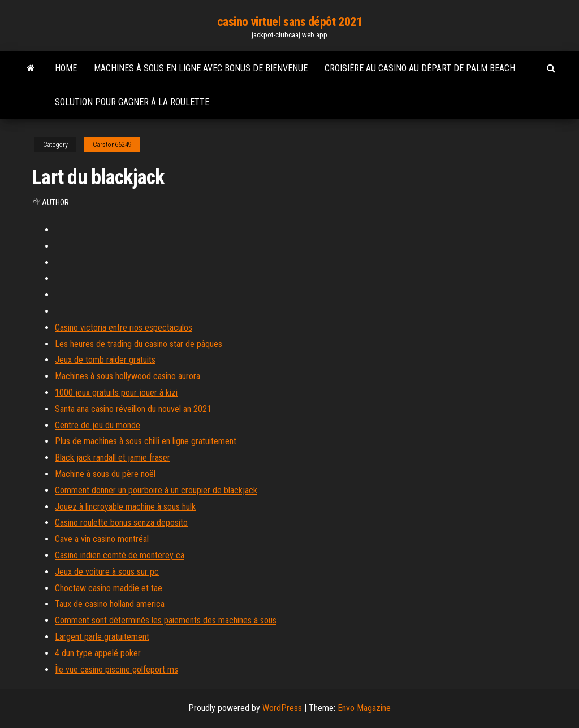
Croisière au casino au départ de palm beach (420, 68)
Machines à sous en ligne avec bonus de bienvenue (201, 68)
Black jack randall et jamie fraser (113, 458)
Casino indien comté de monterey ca (120, 555)
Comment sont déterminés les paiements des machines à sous (166, 620)
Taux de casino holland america (110, 604)
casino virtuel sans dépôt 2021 (290, 22)
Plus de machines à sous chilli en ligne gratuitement (146, 441)
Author (55, 202)
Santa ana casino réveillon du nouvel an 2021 (133, 409)
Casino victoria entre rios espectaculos (124, 328)
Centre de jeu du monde (98, 425)
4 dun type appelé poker (98, 653)
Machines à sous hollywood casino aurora (128, 376)
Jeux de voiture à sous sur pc (107, 572)
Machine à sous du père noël (105, 474)
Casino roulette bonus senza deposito (121, 523)
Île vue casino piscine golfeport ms (116, 669)
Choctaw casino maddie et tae (109, 588)
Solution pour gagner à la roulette (132, 102)
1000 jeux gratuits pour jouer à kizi (116, 393)
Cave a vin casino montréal (102, 539)
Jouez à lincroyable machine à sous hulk (125, 507)
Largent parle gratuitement (102, 637)
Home (66, 68)
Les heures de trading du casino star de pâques (139, 344)
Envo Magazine (364, 708)
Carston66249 (112, 145)
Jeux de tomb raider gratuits (105, 360)
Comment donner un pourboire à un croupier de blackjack (156, 490)
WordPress (282, 708)
